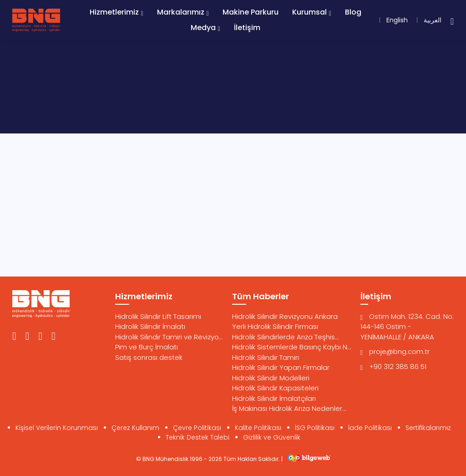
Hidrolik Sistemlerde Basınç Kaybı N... (292, 347)
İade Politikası (370, 428)
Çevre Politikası (197, 428)
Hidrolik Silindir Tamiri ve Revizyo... (169, 337)
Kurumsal (309, 12)
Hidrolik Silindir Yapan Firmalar (281, 367)
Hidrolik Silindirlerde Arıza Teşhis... (286, 337)
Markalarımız (181, 12)
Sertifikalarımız (428, 428)
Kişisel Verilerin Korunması (57, 428)
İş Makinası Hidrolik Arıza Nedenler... (289, 408)
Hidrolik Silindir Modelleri (271, 378)
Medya (203, 28)
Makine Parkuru (251, 12)
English (397, 20)
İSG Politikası (315, 428)
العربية (433, 20)
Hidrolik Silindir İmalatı (150, 326)
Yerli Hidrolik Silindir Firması (275, 326)
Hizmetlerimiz (114, 12)
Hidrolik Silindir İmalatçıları (274, 398)
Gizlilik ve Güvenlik (272, 437)
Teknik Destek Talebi (198, 437)
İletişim (247, 28)
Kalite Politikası (258, 428)
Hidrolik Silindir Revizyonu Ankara (285, 316)
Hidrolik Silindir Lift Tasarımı (158, 316)
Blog (353, 12)
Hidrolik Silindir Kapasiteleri (275, 388)
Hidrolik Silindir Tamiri (266, 357)
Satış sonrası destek (149, 357)
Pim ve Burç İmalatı (147, 347)
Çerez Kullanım (135, 428)
